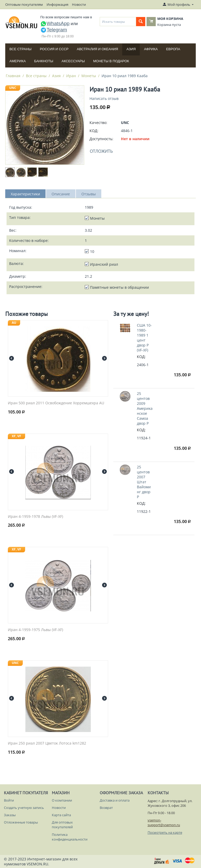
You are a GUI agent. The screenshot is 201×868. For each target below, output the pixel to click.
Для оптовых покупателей (62, 825)
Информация (57, 4)
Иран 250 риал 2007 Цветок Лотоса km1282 (47, 743)
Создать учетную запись (24, 808)
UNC (13, 88)
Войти (9, 800)
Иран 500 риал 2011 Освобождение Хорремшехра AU (56, 403)
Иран (71, 76)
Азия (131, 49)
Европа (173, 49)
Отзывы (89, 194)
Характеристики (25, 194)
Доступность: (101, 139)
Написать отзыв (104, 98)
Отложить (101, 151)
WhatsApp (55, 23)
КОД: (94, 131)
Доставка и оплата (115, 800)
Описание (61, 194)
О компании (62, 800)
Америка (18, 61)
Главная (13, 76)
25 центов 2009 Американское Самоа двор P (145, 408)
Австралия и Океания (98, 49)
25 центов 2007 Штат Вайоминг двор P (144, 482)
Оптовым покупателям (24, 4)
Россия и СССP (54, 49)
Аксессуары (73, 61)
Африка (151, 49)
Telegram (54, 30)
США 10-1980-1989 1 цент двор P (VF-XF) (144, 338)
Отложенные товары (21, 822)
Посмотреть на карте (165, 832)
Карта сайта (61, 815)
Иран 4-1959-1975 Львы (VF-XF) (35, 630)
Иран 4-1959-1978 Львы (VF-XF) (35, 517)
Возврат (106, 808)
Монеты (89, 76)
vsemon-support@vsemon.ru (164, 822)
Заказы (10, 815)
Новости (79, 4)
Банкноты (44, 61)
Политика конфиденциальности (70, 837)
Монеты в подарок (111, 61)
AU (14, 323)
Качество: (98, 123)
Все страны (20, 49)
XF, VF (16, 436)
